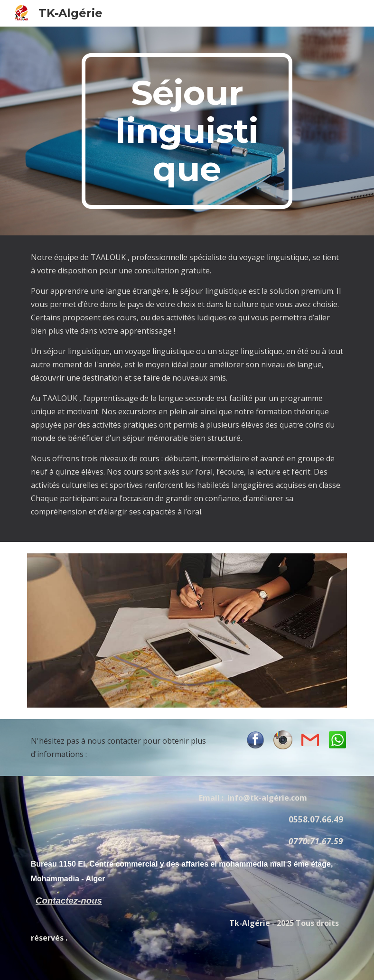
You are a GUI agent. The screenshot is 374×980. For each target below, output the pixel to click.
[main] (187, 131)
